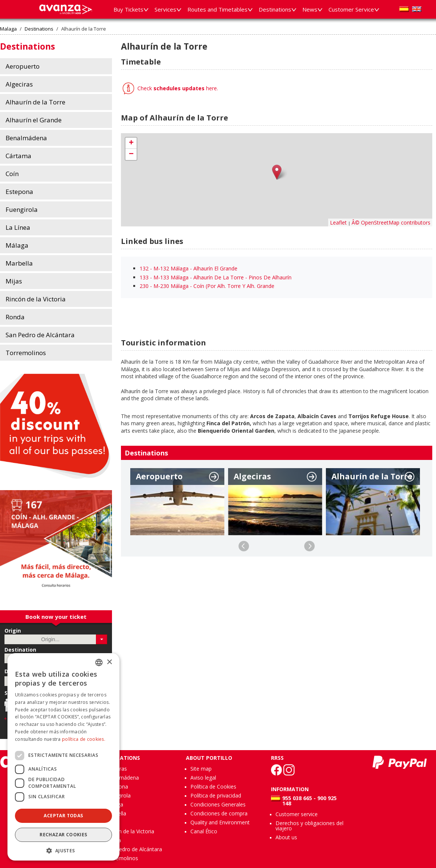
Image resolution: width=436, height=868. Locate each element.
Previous (244, 546)
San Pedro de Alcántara (134, 849)
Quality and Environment (220, 822)
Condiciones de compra (219, 813)
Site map (201, 769)
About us (286, 837)
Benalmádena (122, 778)
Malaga (8, 29)
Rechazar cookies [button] (63, 835)
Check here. (177, 88)
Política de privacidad (216, 795)
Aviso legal (203, 778)
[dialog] (63, 757)
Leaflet (338, 223)
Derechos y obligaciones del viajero (309, 826)
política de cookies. (84, 739)
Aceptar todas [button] (63, 816)
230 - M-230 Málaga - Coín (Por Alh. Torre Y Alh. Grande (207, 286)
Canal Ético (204, 831)
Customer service (297, 814)
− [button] (131, 154)
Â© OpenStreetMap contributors (391, 223)
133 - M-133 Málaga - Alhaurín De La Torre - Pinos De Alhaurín (216, 277)
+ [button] (131, 143)
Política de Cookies (213, 786)
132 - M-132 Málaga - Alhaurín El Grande (189, 268)
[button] (102, 639)
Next (309, 546)
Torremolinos (122, 858)
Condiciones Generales (218, 804)
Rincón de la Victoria (130, 831)
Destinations (39, 29)
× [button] (109, 662)
